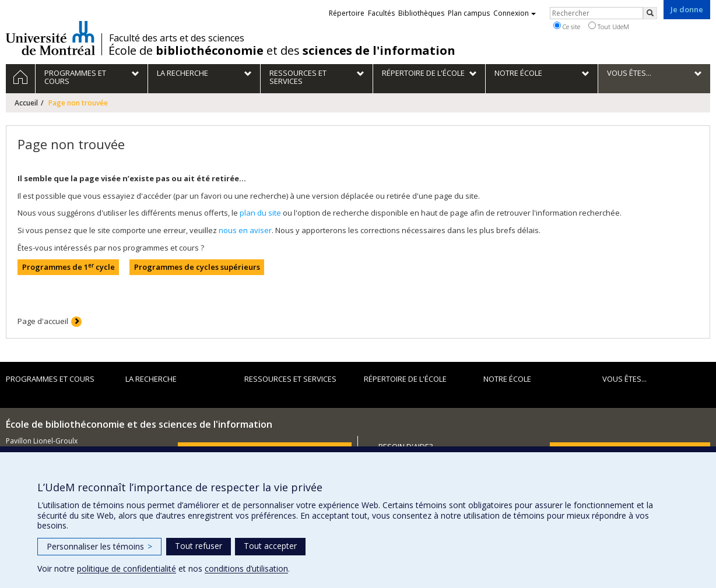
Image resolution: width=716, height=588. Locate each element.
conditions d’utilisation (246, 568)
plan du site (260, 213)
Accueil (26, 103)
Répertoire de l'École (405, 379)
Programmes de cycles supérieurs (197, 267)
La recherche (151, 379)
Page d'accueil (43, 321)
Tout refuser (199, 546)
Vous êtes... (624, 379)
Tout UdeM (609, 26)
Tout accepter (270, 546)
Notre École (507, 379)
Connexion (515, 13)
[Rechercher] (650, 13)
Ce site (567, 26)
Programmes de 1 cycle (69, 267)
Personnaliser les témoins (99, 546)
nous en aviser (245, 230)
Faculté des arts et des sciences (177, 38)
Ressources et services (290, 379)
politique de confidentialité (127, 568)
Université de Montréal (50, 38)
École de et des (282, 51)
